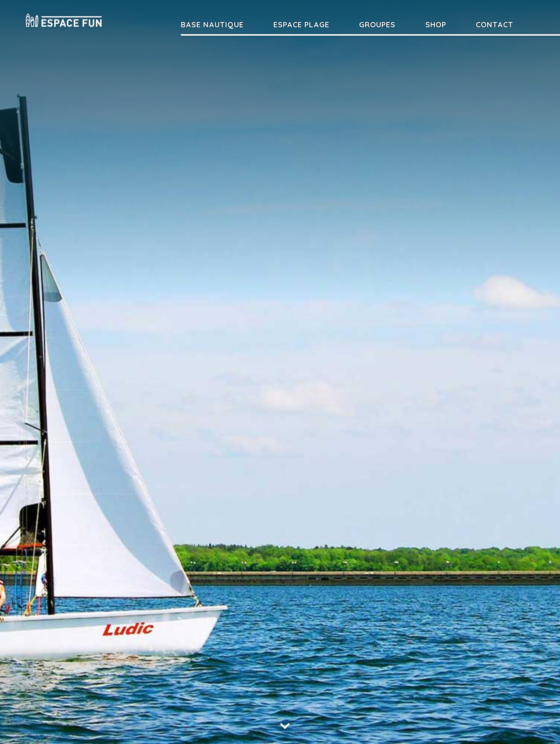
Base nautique (212, 24)
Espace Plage (301, 24)
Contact (495, 24)
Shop (436, 24)
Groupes (377, 24)
